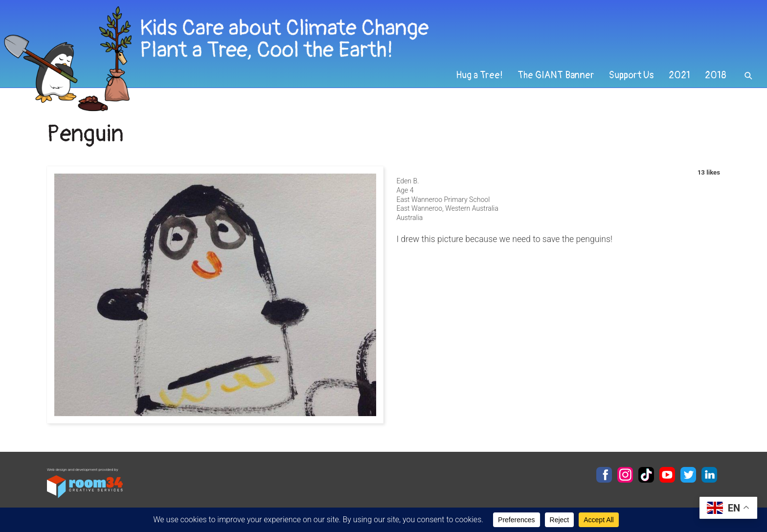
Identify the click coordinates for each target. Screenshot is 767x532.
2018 (716, 75)
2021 (679, 75)
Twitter (688, 475)
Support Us (632, 75)
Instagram (625, 475)
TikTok (646, 475)
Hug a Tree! (479, 75)
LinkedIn (709, 475)
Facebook (604, 475)
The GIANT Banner (556, 75)
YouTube (667, 475)
